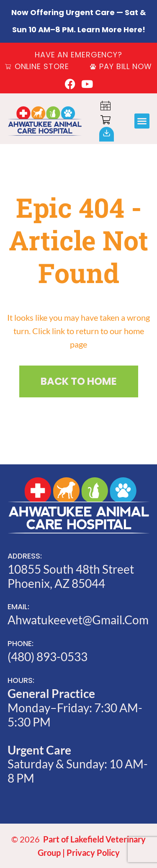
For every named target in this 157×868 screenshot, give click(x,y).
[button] (142, 121)
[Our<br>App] (107, 133)
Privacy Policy (93, 853)
